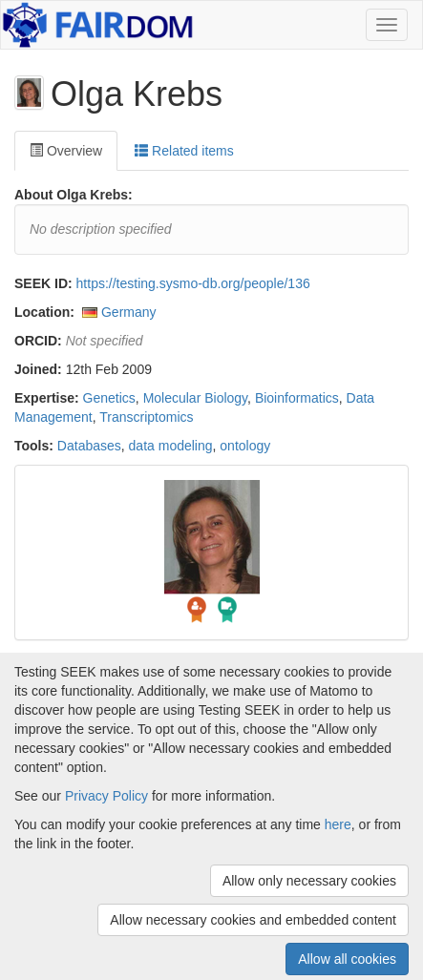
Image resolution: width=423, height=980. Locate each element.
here (338, 824)
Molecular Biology (195, 398)
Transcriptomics (146, 417)
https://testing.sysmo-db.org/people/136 (193, 283)
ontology (245, 446)
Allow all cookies (347, 959)
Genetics (109, 398)
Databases (89, 446)
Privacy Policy (106, 796)
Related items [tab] (184, 151)
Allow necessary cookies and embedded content (253, 920)
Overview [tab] (66, 151)
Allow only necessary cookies (309, 881)
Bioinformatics (297, 398)
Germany (129, 312)
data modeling (171, 446)
